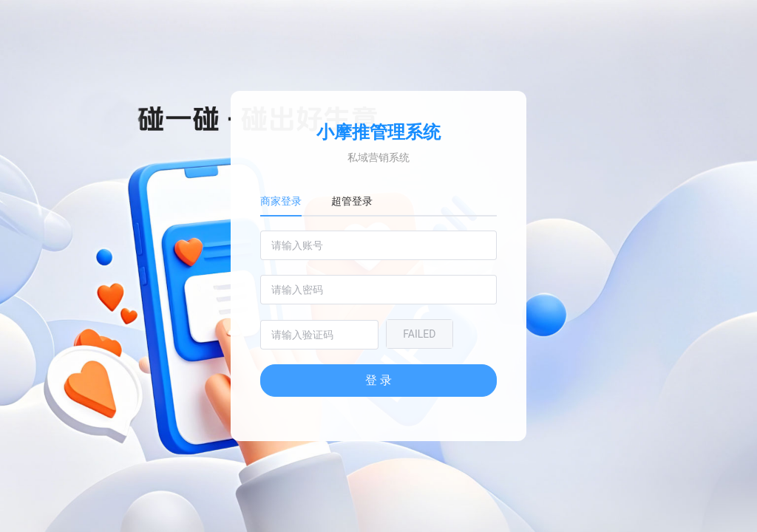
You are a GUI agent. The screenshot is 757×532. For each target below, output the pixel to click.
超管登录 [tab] (352, 201)
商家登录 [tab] (281, 201)
